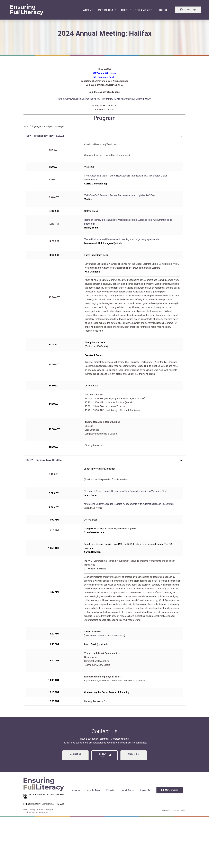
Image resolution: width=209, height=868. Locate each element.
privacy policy (180, 818)
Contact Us (75, 762)
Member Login (170, 798)
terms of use (167, 818)
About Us (88, 10)
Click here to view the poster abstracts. (104, 644)
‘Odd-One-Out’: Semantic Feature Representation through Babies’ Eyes (120, 203)
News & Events (142, 10)
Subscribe (134, 762)
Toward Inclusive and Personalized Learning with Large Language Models (122, 247)
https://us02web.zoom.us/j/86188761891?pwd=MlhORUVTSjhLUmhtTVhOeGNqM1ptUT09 (105, 107)
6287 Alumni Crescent (105, 81)
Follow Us (105, 763)
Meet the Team (106, 10)
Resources (161, 10)
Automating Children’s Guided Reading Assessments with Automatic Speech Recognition (129, 512)
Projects (124, 10)
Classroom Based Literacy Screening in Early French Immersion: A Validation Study (126, 499)
